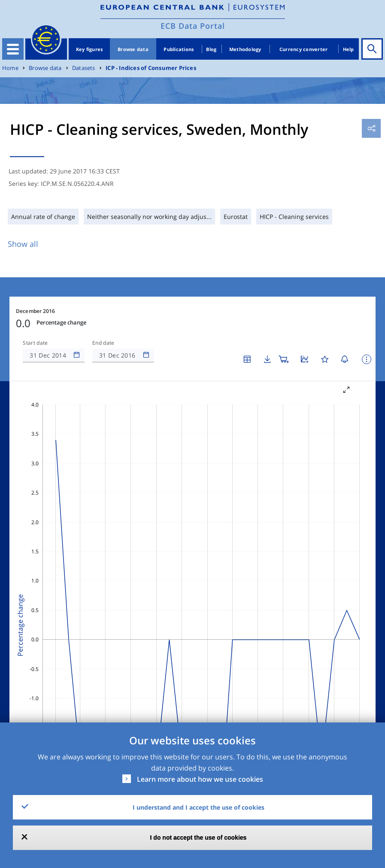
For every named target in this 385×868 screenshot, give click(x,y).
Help (349, 49)
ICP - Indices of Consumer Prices (151, 68)
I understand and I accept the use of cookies (199, 807)
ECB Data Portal (193, 26)
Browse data (133, 49)
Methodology (245, 49)
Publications (179, 49)
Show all (23, 244)
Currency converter (304, 49)
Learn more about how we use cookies (200, 779)
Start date (35, 343)
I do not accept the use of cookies (199, 838)
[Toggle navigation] (13, 49)
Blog (211, 49)
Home (10, 68)
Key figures (89, 49)
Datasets (84, 68)
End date (103, 343)
